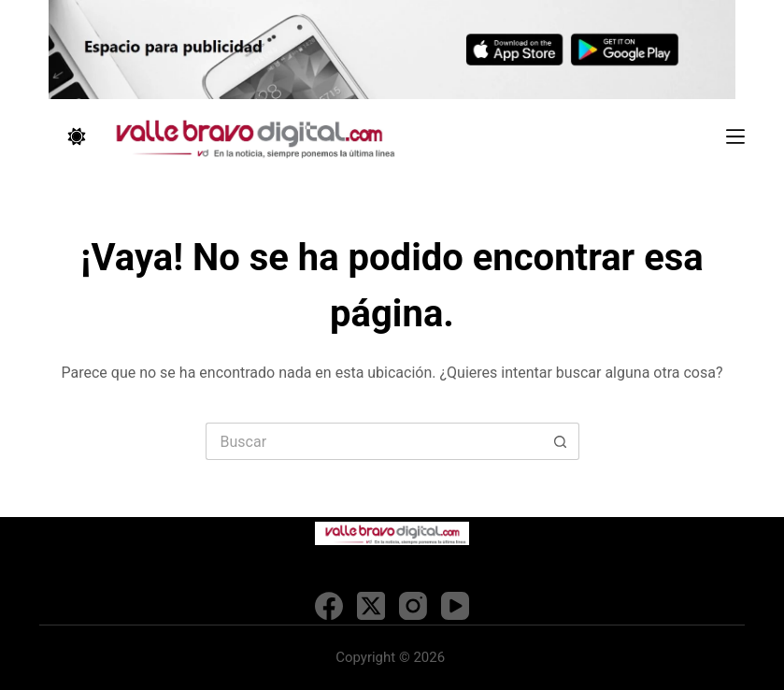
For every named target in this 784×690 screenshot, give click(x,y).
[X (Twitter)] (371, 606)
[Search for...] (374, 441)
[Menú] (735, 137)
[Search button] (561, 441)
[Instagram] (413, 606)
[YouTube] (455, 606)
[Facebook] (329, 606)
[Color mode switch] (77, 137)
